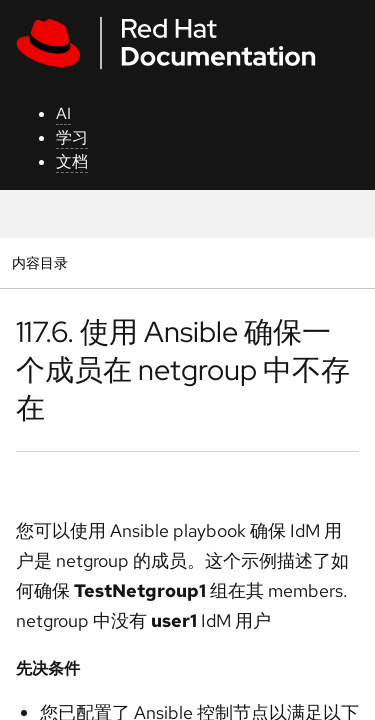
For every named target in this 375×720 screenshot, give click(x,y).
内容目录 (39, 262)
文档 (72, 161)
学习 (72, 137)
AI (63, 113)
